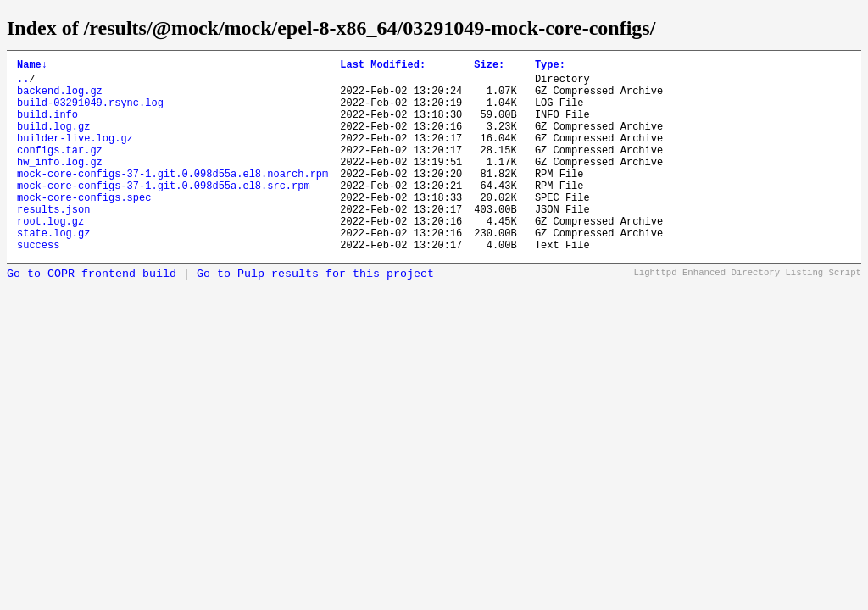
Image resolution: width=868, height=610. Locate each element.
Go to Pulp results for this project (315, 315)
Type (550, 67)
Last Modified (383, 67)
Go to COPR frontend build (92, 315)
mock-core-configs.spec (84, 227)
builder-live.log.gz (75, 155)
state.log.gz (53, 271)
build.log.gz (53, 141)
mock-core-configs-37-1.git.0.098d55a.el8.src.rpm (164, 213)
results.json (53, 242)
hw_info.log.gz (60, 184)
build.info (47, 127)
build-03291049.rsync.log (90, 112)
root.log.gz (50, 256)
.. (23, 83)
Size (489, 67)
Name (32, 67)
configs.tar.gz (60, 170)
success (38, 285)
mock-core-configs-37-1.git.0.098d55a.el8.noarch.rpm (172, 199)
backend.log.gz (60, 98)
